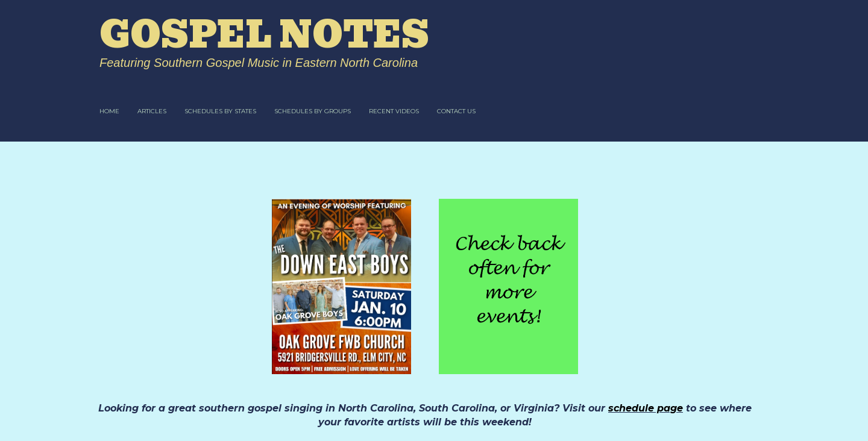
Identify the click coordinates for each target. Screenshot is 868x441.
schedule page (646, 408)
